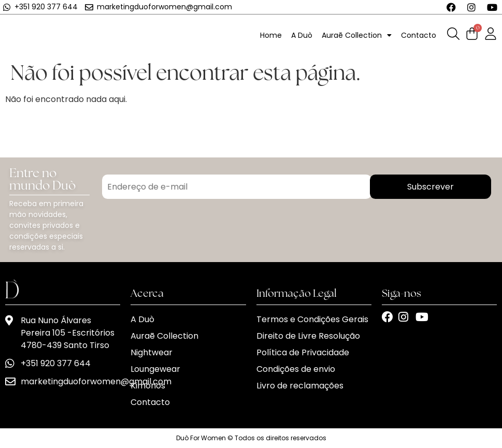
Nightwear (152, 352)
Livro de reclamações (300, 386)
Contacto (419, 35)
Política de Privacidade (303, 352)
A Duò (302, 35)
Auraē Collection (357, 35)
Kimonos (148, 386)
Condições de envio (296, 369)
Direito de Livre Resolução (308, 336)
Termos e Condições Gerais (312, 319)
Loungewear (155, 369)
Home (271, 35)
